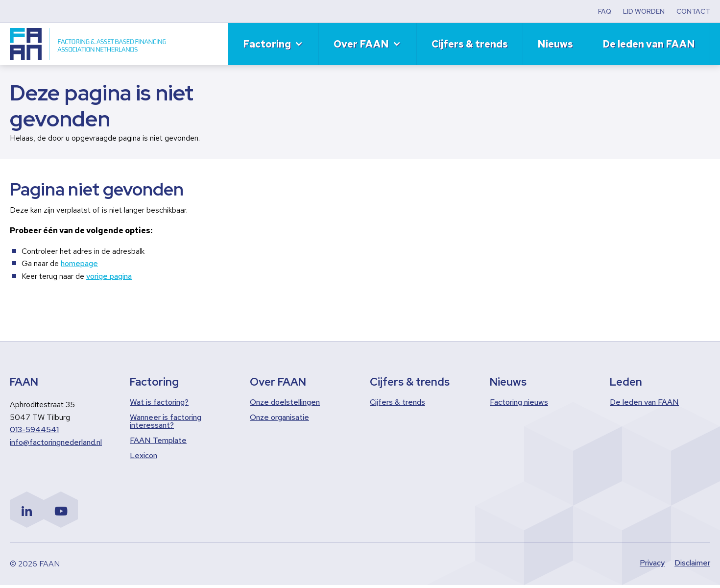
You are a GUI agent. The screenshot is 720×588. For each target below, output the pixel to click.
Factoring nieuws (519, 402)
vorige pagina (109, 276)
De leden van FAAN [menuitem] (649, 44)
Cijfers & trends (397, 402)
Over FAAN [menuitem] (361, 44)
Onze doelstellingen (285, 402)
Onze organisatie (279, 417)
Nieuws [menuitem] (555, 44)
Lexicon (144, 456)
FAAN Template (158, 441)
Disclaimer (692, 566)
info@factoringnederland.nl (56, 442)
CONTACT (693, 11)
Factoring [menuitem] (267, 44)
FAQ (605, 11)
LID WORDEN (644, 11)
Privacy (652, 566)
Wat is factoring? (159, 402)
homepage (79, 263)
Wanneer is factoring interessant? (166, 421)
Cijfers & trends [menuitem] (470, 44)
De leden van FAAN (644, 402)
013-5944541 (34, 429)
